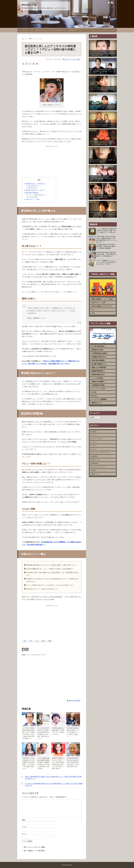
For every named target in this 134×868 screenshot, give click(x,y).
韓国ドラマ (95, 474)
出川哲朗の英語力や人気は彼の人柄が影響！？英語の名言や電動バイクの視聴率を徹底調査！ (106, 246)
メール (25, 827)
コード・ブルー (97, 439)
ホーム (25, 30)
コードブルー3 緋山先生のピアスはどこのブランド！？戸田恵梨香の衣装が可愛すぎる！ (103, 89)
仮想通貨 (95, 456)
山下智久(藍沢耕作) (98, 346)
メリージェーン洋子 (98, 389)
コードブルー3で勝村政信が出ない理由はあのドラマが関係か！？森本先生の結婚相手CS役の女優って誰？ (103, 53)
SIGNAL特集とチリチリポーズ (102, 306)
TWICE (94, 432)
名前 (24, 820)
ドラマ (94, 446)
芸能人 (79, 59)
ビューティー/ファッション (101, 453)
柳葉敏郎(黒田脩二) (98, 371)
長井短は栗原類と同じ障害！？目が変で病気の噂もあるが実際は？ (103, 161)
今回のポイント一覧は (32, 199)
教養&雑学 (95, 463)
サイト (24, 834)
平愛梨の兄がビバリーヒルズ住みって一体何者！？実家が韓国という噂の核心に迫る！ (103, 179)
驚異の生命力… (32, 188)
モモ (93, 313)
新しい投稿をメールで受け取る (35, 851)
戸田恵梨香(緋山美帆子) (100, 353)
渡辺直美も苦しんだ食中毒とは (35, 184)
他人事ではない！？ (34, 186)
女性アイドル (96, 460)
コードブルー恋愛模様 (99, 399)
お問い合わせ (72, 30)
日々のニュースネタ (70, 59)
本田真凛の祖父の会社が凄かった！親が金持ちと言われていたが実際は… (103, 125)
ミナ (93, 310)
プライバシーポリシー (56, 30)
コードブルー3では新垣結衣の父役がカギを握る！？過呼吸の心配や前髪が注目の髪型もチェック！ (103, 107)
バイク (94, 449)
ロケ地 (94, 392)
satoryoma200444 (74, 701)
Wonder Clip (29, 5)
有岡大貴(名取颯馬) (98, 360)
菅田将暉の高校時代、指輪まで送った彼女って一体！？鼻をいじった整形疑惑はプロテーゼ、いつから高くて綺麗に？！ (103, 214)
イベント (95, 435)
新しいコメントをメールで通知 (35, 847)
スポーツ (95, 442)
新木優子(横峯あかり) (99, 364)
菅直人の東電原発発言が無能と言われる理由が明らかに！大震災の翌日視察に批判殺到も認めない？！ (51, 777)
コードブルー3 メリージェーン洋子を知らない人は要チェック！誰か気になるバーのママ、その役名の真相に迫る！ (103, 143)
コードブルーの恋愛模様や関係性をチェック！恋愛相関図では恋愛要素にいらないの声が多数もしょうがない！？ (103, 71)
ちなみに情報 (32, 197)
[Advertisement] (52, 161)
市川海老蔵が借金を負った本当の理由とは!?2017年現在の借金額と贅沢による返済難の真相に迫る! (73, 762)
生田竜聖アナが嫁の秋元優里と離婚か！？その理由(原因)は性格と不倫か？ (103, 197)
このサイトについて (40, 30)
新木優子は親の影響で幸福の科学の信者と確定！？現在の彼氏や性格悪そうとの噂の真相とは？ (106, 254)
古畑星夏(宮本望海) (98, 385)
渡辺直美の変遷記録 (31, 193)
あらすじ (95, 396)
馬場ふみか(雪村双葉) (99, 367)
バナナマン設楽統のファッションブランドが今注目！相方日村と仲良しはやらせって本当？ (106, 262)
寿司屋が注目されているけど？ (35, 190)
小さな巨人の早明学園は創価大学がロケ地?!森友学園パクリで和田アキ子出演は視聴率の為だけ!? (52, 784)
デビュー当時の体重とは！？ (37, 195)
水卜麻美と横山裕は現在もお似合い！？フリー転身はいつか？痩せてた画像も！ (73, 732)
